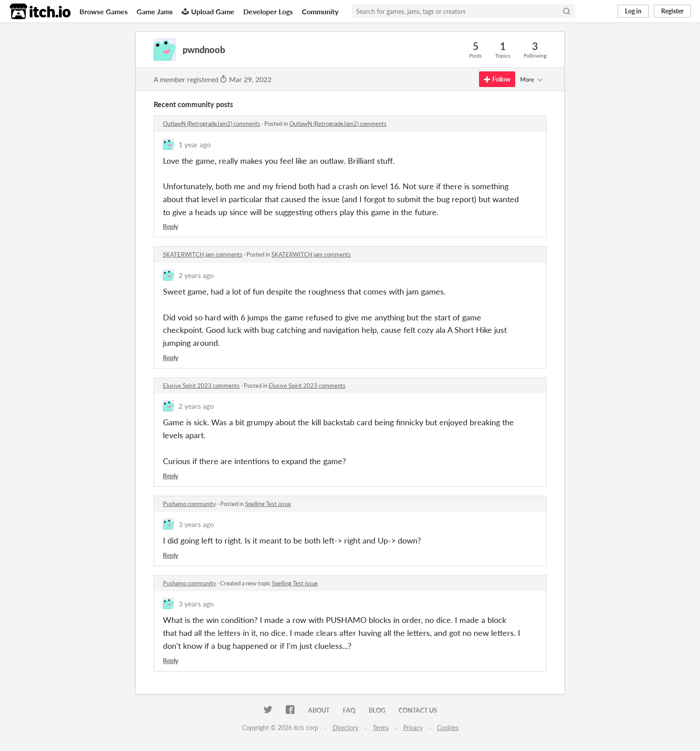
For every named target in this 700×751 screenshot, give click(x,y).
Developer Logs (268, 11)
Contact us (418, 710)
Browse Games (104, 11)
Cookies (448, 728)
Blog (377, 710)
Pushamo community (190, 504)
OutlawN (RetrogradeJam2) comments (212, 124)
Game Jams (155, 11)
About (319, 710)
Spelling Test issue (268, 504)
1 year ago (195, 144)
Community (320, 11)
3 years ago (196, 524)
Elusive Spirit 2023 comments (201, 386)
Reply (171, 226)
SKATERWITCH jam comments (203, 254)
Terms (381, 728)
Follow (497, 79)
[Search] (567, 11)
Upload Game (208, 11)
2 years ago (196, 275)
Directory (346, 728)
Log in (633, 11)
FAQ (349, 710)
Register (672, 11)
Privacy (413, 728)
